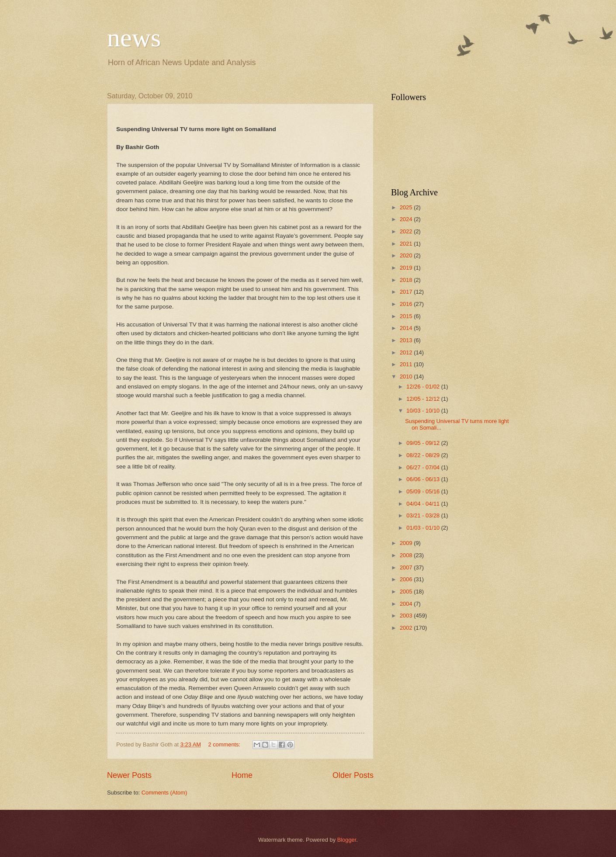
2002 (407, 628)
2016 (407, 304)
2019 (407, 268)
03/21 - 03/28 (424, 515)
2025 (407, 207)
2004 (407, 604)
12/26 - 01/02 (424, 387)
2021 (407, 244)
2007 (407, 567)
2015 (407, 316)
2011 (407, 364)
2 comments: (225, 744)
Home (242, 775)
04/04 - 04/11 (424, 504)
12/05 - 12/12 (424, 399)
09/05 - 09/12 (424, 443)
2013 (407, 340)
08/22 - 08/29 (424, 455)
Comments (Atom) (164, 793)
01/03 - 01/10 (424, 528)
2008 (407, 555)
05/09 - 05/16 (424, 491)
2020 (407, 255)
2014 (407, 328)
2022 (407, 231)
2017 (407, 292)
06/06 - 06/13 (424, 479)
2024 (407, 219)
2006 (407, 579)
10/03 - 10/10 (424, 411)
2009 (407, 543)
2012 (407, 352)
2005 (407, 592)
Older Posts (353, 775)
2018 (407, 280)
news (134, 38)
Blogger (347, 840)
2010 (407, 376)
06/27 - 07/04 (424, 467)
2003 (407, 616)
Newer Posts (129, 775)
